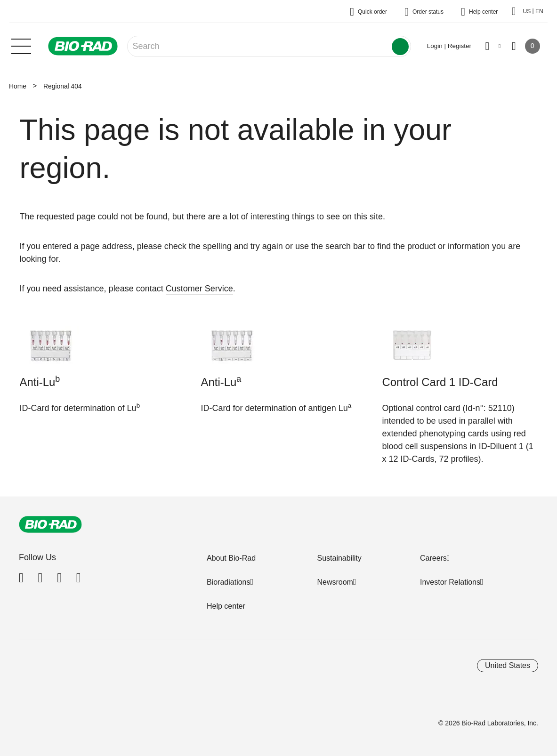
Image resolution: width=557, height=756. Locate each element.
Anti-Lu (40, 381)
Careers (433, 558)
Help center (226, 606)
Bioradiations (229, 582)
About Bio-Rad (231, 558)
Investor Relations (450, 582)
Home (18, 86)
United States (508, 665)
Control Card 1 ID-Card (440, 382)
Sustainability (339, 558)
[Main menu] (21, 45)
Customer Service (199, 289)
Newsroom (335, 582)
